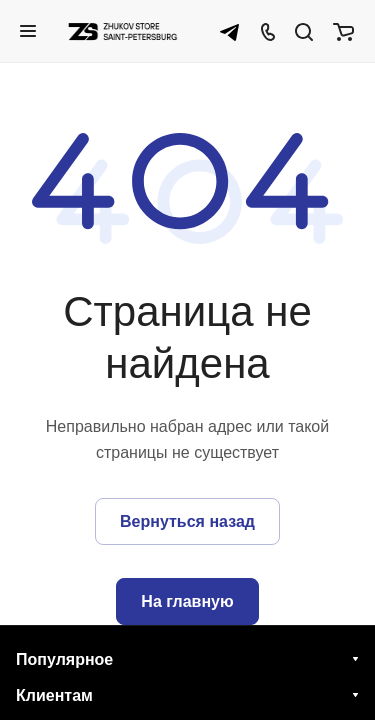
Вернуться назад (187, 521)
